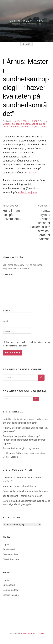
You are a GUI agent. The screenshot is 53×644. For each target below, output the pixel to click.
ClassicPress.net (11, 559)
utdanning (41, 127)
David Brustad (10, 501)
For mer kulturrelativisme (25, 486)
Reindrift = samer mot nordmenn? (27, 496)
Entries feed (9, 549)
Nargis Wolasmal (11, 491)
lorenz (35, 121)
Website (7, 332)
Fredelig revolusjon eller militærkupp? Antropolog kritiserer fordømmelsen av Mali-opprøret (24, 440)
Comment (8, 274)
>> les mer (30, 173)
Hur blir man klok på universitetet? (13, 212)
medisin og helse (12, 124)
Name (6, 311)
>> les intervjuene (27, 192)
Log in (6, 545)
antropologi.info (27, 21)
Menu (28, 44)
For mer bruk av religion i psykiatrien (21, 448)
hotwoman (8, 478)
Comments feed (11, 554)
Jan (5, 496)
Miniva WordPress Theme (32, 634)
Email (6, 321)
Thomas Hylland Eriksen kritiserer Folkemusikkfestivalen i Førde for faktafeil (40, 222)
